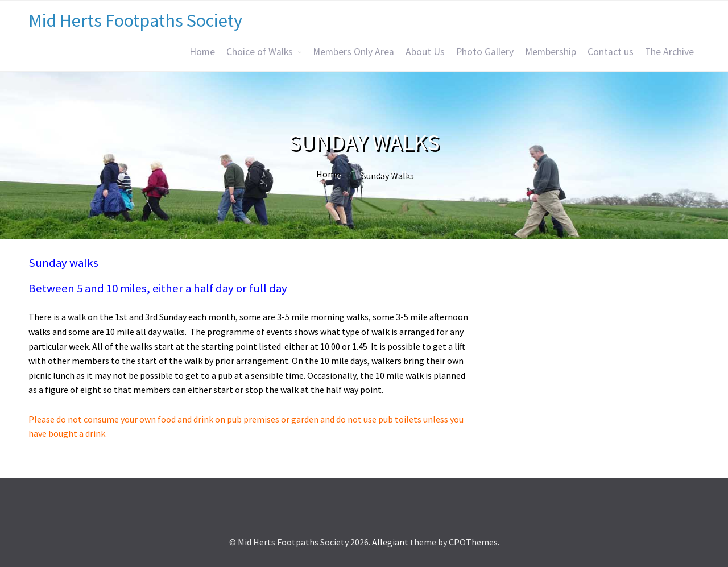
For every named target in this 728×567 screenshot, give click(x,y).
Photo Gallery (485, 52)
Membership (551, 52)
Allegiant (390, 542)
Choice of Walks (260, 52)
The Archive (669, 52)
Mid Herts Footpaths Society (135, 20)
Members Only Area (353, 52)
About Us (425, 52)
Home (202, 52)
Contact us (611, 52)
